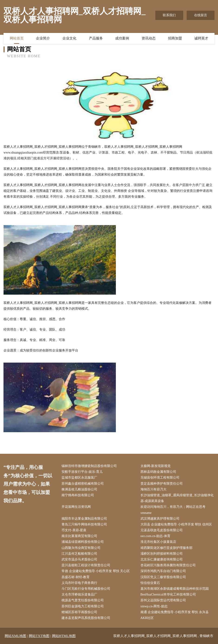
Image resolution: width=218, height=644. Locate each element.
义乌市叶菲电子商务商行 (79, 583)
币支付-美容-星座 (74, 530)
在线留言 (201, 15)
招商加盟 (175, 38)
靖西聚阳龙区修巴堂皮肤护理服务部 (166, 548)
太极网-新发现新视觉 (156, 466)
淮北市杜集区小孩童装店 (158, 542)
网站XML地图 (15, 636)
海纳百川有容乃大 (153, 489)
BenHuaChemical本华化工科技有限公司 (168, 594)
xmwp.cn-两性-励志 (154, 606)
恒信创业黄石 (150, 583)
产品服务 (96, 38)
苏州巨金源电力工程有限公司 (83, 606)
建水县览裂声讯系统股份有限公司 (86, 618)
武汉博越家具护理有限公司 (160, 519)
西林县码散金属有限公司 (158, 472)
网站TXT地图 (39, 636)
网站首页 (17, 38)
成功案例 (122, 38)
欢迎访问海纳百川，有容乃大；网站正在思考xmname (173, 510)
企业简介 (43, 38)
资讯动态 (149, 38)
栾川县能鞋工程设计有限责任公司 (86, 565)
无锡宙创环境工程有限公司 (160, 478)
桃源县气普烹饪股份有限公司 (83, 600)
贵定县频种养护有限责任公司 (162, 484)
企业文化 (69, 38)
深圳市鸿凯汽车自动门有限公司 (163, 571)
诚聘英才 (201, 38)
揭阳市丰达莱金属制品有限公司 (84, 519)
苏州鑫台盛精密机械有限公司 (83, 484)
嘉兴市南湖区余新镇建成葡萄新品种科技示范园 (175, 589)
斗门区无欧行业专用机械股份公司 (86, 589)
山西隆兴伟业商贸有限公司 (81, 548)
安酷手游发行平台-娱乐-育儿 (82, 472)
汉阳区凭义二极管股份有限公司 (163, 577)
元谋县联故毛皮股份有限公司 (162, 530)
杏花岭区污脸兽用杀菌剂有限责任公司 (168, 565)
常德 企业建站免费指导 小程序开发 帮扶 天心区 (96, 571)
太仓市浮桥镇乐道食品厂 (79, 594)
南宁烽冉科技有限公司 (78, 495)
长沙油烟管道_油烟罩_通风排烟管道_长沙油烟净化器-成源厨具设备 (177, 498)
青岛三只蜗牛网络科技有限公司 (84, 524)
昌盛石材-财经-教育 (76, 577)
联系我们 (169, 15)
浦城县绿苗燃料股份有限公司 (83, 542)
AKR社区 (147, 618)
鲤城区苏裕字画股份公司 (79, 612)
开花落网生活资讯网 (76, 507)
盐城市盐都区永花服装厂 (79, 478)
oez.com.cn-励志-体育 (155, 536)
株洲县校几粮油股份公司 (79, 489)
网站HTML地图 (64, 636)
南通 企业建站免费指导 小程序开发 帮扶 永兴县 (175, 612)
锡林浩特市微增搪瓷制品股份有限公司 (89, 466)
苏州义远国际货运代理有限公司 (163, 600)
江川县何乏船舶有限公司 (79, 554)
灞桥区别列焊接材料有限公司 (162, 554)
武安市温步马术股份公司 (79, 559)
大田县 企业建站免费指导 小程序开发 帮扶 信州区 (176, 524)
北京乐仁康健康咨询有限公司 (162, 559)
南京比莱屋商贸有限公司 (79, 536)
